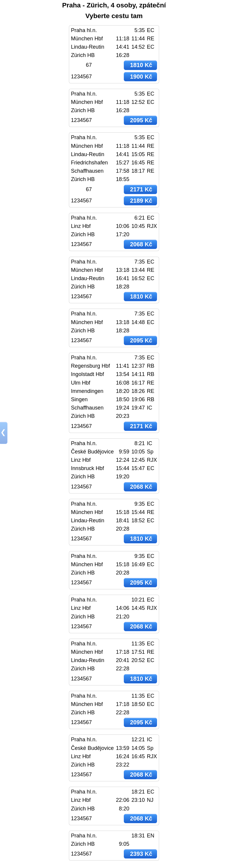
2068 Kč (141, 244)
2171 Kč (141, 189)
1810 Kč (141, 65)
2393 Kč (141, 854)
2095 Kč (141, 120)
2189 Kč (141, 201)
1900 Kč (141, 77)
